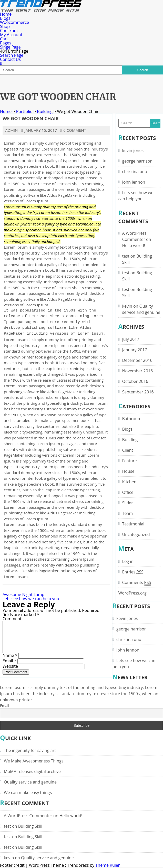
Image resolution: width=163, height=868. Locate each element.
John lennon (134, 182)
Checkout (9, 31)
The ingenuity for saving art (30, 750)
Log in (128, 561)
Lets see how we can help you (31, 599)
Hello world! (134, 246)
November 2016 (138, 371)
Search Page (12, 55)
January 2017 (135, 350)
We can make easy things (28, 792)
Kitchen (129, 482)
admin (11, 130)
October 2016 (135, 381)
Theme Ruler (108, 865)
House (128, 471)
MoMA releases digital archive (32, 771)
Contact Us (10, 59)
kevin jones (133, 150)
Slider (128, 503)
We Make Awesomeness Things (34, 761)
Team (128, 513)
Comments (137, 582)
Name (10, 662)
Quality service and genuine (30, 782)
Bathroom (132, 419)
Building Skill (30, 826)
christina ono (135, 172)
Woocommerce (14, 22)
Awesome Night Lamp (23, 595)
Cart (4, 39)
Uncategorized (136, 534)
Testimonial (133, 524)
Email (9, 667)
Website (10, 672)
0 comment (73, 130)
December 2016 (137, 360)
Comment (12, 619)
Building (45, 111)
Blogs (5, 18)
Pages (6, 43)
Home (6, 14)
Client (128, 450)
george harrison (137, 161)
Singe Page (10, 47)
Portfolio (24, 111)
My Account (11, 35)
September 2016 (138, 392)
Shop (5, 26)
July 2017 (131, 339)
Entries (133, 572)
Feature (130, 461)
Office (128, 492)
